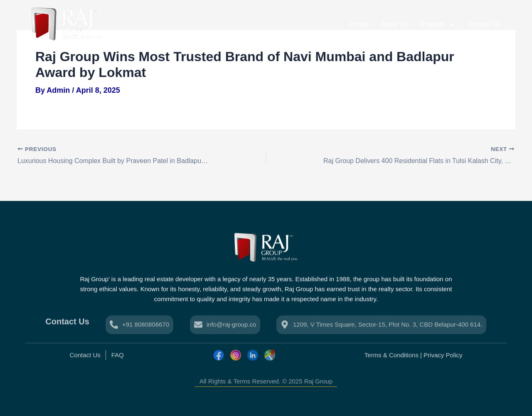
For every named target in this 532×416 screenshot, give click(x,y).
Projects (438, 25)
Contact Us (484, 24)
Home (360, 24)
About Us (394, 24)
